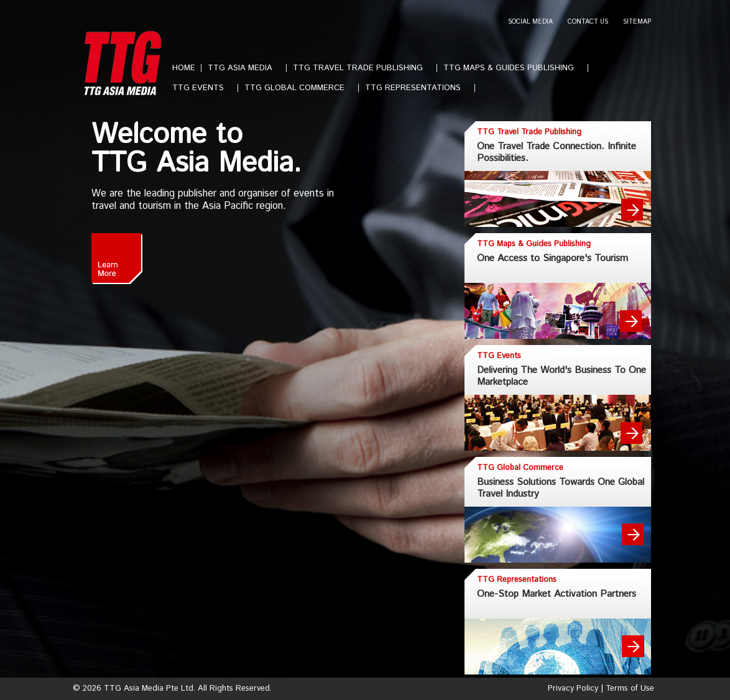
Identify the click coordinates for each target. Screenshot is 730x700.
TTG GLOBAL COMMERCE (299, 88)
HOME (184, 68)
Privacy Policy (573, 688)
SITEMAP (637, 22)
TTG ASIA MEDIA (245, 68)
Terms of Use (630, 688)
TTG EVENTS (203, 88)
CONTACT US (588, 22)
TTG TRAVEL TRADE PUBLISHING (363, 68)
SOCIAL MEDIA (530, 22)
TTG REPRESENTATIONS (418, 88)
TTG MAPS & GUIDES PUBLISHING (514, 68)
